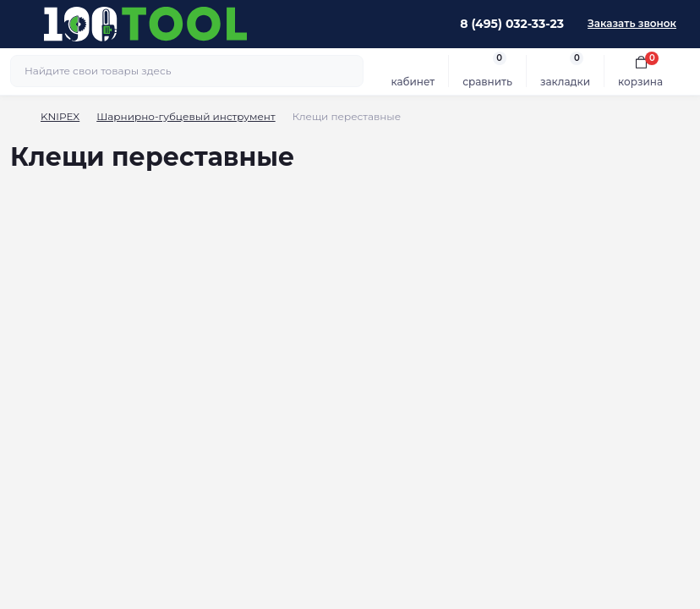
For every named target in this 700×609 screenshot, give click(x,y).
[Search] (348, 71)
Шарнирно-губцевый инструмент (186, 116)
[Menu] (22, 24)
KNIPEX (60, 116)
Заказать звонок (632, 23)
